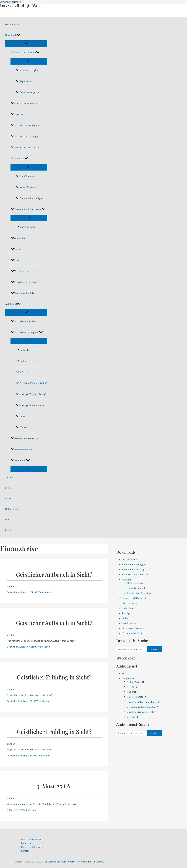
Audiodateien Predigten (25, 125)
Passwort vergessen (28, 92)
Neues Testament (27, 187)
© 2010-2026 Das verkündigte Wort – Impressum (55, 862)
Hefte (21, 416)
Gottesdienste (25, 350)
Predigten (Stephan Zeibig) (32, 383)
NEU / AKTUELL (20, 114)
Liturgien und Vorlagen (24, 282)
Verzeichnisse (20, 271)
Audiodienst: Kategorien (27, 332)
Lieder (16, 260)
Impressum (11, 498)
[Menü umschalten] (26, 44)
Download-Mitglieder (25, 53)
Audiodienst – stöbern (24, 321)
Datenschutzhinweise (32, 847)
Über (8, 519)
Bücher (22, 427)
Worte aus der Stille (23, 293)
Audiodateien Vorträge (24, 136)
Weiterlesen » (29, 592)
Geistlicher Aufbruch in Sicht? (54, 574)
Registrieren (24, 81)
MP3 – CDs (23, 372)
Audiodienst (13, 304)
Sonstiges (18, 249)
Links (8, 488)
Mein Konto (20, 460)
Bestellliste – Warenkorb (25, 438)
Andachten (18, 238)
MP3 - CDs (134, 682)
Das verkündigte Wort (21, 6)
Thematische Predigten (30, 198)
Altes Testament (26, 176)
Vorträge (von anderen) (30, 405)
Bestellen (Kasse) (21, 449)
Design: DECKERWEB (94, 862)
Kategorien (127, 678)
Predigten (19, 158)
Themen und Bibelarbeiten (28, 209)
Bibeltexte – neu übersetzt (26, 147)
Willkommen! (12, 25)
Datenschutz (12, 509)
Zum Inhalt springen (10, 2)
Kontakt (9, 530)
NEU (124, 673)
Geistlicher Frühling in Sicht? (54, 677)
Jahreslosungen (26, 227)
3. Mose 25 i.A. (54, 786)
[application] (19, 35)
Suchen (9, 477)
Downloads (13, 35)
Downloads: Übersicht (24, 103)
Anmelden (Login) (27, 70)
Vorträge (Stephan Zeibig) (31, 394)
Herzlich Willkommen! (31, 839)
